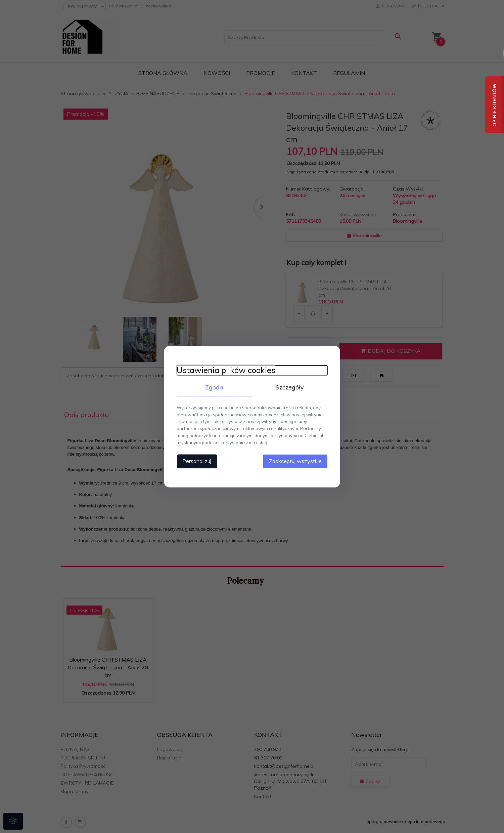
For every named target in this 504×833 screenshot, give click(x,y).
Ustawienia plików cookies (224, 370)
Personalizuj (195, 461)
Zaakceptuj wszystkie (297, 461)
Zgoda (214, 387)
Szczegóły (291, 387)
